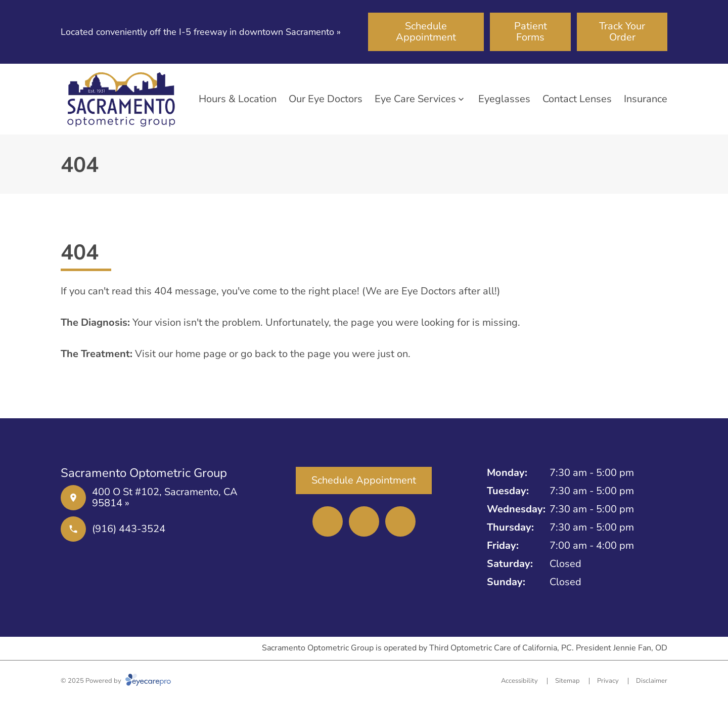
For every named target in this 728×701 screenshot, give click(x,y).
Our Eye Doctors (326, 99)
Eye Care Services (415, 99)
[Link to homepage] (121, 99)
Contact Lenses (577, 99)
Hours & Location (238, 99)
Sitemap (567, 681)
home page (201, 354)
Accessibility (519, 681)
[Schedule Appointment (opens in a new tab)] (426, 32)
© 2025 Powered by (116, 681)
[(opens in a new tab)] (328, 521)
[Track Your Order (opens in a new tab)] (622, 32)
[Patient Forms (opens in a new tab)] (530, 32)
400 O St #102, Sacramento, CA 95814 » (165, 497)
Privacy (608, 681)
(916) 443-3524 (129, 529)
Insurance (646, 99)
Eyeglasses (504, 99)
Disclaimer (652, 681)
